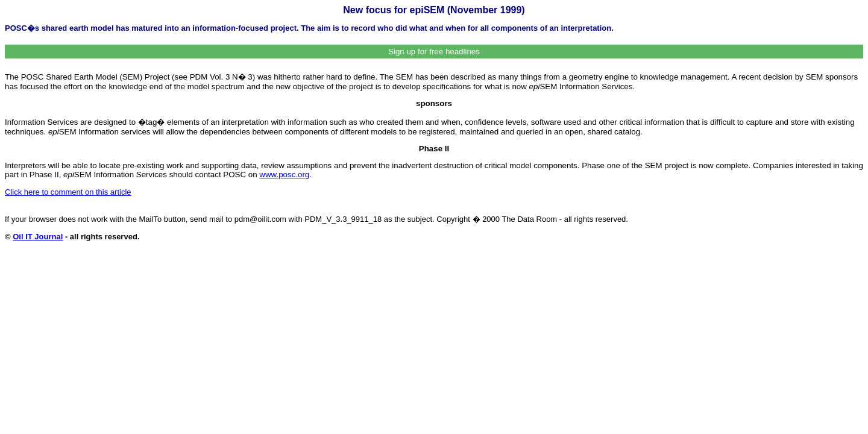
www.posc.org (284, 175)
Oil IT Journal (38, 237)
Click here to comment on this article (68, 192)
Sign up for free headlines (434, 52)
